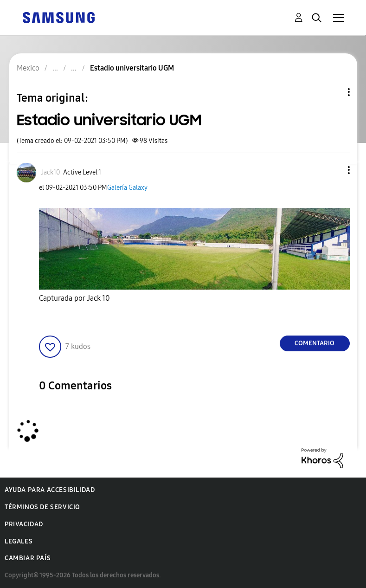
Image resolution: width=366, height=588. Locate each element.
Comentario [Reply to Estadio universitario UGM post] (315, 343)
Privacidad (24, 524)
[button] (333, 170)
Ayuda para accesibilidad (50, 490)
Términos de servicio (42, 507)
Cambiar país (28, 558)
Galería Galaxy (127, 188)
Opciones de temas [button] (333, 92)
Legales (19, 541)
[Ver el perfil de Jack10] (50, 172)
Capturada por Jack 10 (74, 298)
